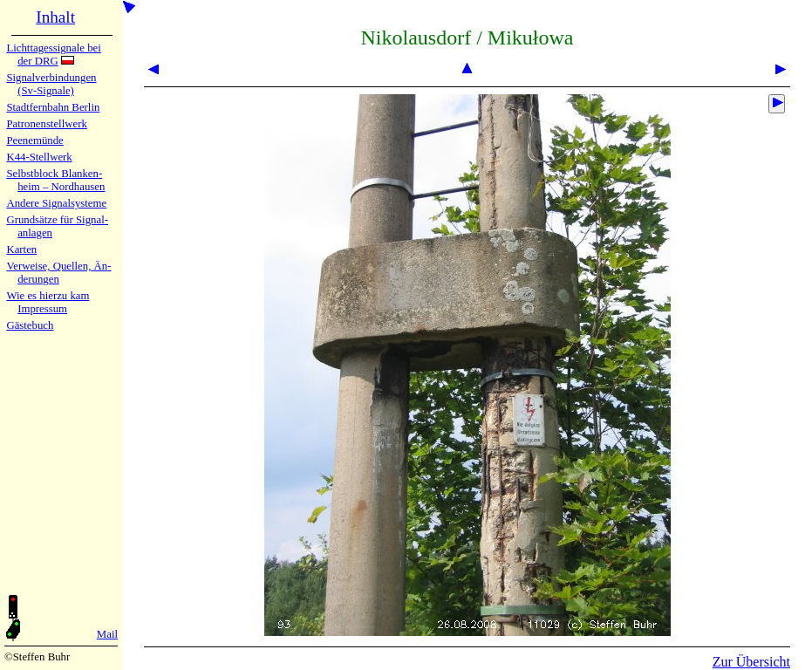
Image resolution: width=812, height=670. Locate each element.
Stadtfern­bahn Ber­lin (53, 107)
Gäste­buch (30, 325)
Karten (21, 250)
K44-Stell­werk (39, 157)
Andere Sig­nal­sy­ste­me (56, 203)
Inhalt (55, 17)
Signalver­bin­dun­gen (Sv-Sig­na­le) (51, 84)
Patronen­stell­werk (46, 124)
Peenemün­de (34, 140)
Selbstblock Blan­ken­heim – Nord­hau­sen (55, 180)
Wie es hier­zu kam (48, 296)
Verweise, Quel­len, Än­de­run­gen (58, 273)
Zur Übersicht (751, 662)
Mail (107, 634)
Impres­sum (42, 309)
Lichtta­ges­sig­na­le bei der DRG (53, 55)
